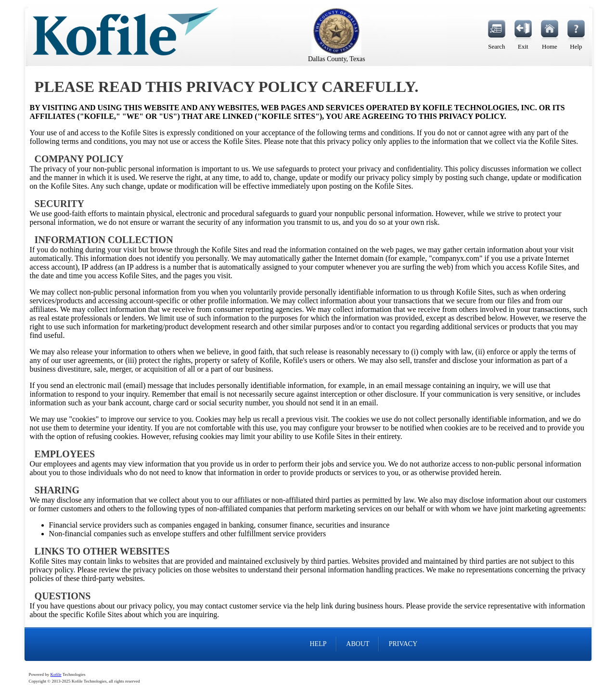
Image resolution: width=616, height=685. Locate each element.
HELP (318, 644)
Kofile (56, 674)
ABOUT (358, 644)
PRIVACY (403, 644)
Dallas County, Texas (337, 59)
